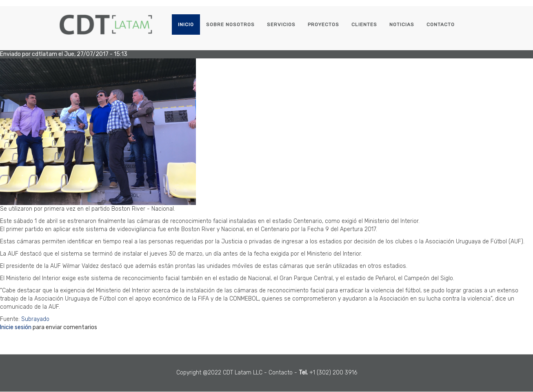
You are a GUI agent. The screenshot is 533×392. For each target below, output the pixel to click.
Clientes (364, 24)
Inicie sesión (16, 327)
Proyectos (323, 24)
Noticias (402, 24)
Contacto (441, 24)
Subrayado (35, 319)
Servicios (281, 24)
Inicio (186, 24)
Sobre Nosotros (230, 24)
